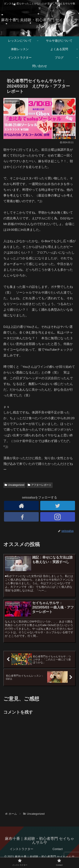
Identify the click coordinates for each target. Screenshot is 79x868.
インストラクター (21, 849)
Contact (58, 849)
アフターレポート (40, 485)
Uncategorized (14, 485)
